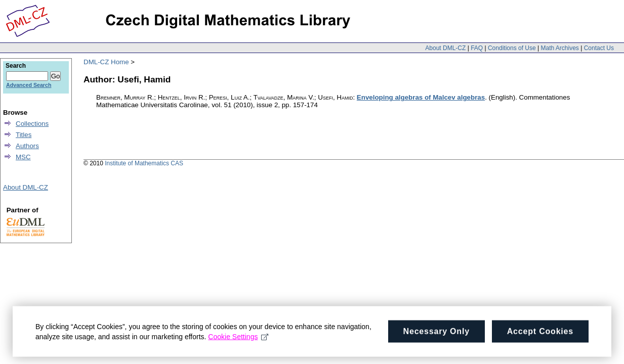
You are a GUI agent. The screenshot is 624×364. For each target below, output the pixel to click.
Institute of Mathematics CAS (144, 163)
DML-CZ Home (106, 62)
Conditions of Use (512, 48)
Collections (32, 124)
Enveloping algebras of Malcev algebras (421, 97)
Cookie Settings (238, 340)
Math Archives (559, 48)
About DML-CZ (445, 48)
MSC (23, 157)
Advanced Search (29, 85)
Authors (27, 146)
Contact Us (599, 48)
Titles (24, 135)
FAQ (477, 48)
